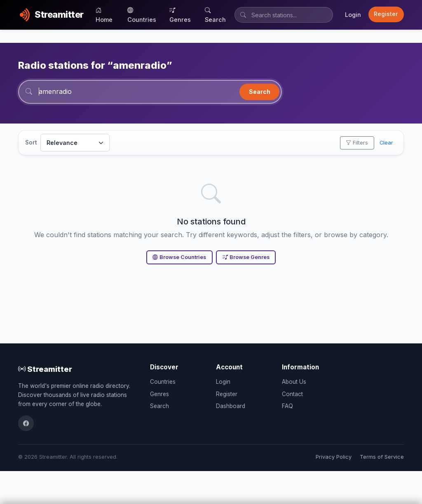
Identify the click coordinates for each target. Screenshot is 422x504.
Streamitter (45, 369)
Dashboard (231, 406)
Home (104, 15)
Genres (180, 15)
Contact (292, 394)
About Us (294, 382)
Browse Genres (246, 257)
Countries (142, 15)
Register (386, 14)
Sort (31, 142)
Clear (386, 143)
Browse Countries (179, 257)
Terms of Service (382, 457)
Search (215, 15)
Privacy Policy (334, 457)
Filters (357, 143)
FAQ (287, 406)
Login (353, 15)
